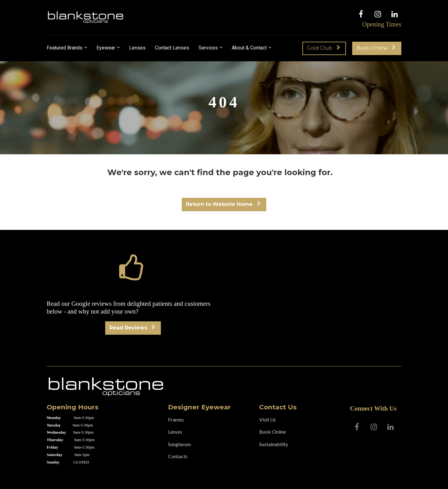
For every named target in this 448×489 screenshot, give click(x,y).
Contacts (178, 456)
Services (208, 48)
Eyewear (106, 48)
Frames (176, 419)
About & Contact (249, 48)
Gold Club (323, 48)
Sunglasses (180, 444)
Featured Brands (65, 48)
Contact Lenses (172, 48)
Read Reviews (132, 328)
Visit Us (268, 419)
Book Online (376, 48)
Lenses (137, 48)
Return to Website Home (223, 204)
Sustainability (274, 444)
